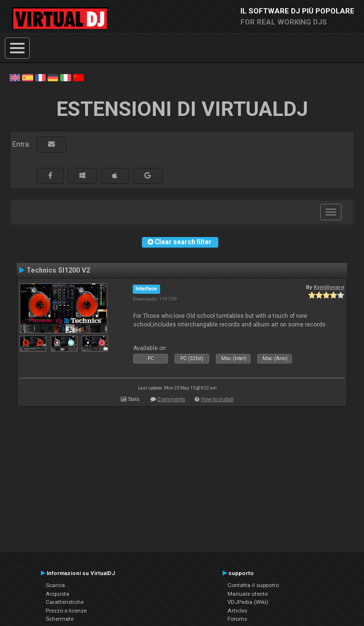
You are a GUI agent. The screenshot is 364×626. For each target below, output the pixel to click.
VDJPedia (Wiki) (248, 602)
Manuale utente (248, 594)
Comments (171, 399)
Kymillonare (329, 287)
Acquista (57, 594)
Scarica (55, 585)
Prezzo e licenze (66, 611)
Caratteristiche (65, 602)
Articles (237, 611)
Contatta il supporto (253, 585)
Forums (237, 619)
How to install (217, 399)
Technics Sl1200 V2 (58, 270)
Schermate (60, 619)
